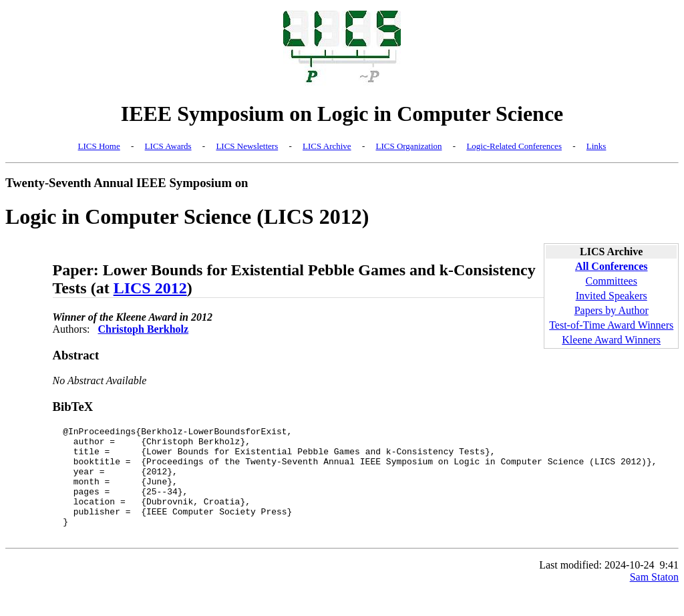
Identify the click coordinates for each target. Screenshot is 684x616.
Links (596, 146)
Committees (612, 281)
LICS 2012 (150, 288)
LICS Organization (408, 146)
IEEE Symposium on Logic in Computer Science (342, 114)
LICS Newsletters (247, 146)
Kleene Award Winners (611, 340)
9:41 (669, 587)
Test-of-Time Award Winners (611, 325)
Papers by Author (612, 310)
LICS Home (99, 146)
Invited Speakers (612, 296)
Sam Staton (654, 599)
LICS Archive (327, 146)
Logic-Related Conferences (514, 146)
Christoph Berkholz (144, 329)
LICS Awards (168, 146)
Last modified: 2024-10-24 (596, 587)
